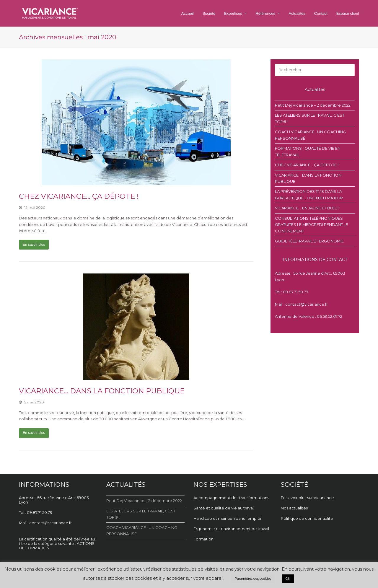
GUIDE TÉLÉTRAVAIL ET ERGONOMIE (309, 241)
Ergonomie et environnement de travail (232, 529)
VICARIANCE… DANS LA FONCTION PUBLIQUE (102, 391)
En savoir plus (34, 245)
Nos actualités (294, 508)
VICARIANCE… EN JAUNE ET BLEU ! (307, 208)
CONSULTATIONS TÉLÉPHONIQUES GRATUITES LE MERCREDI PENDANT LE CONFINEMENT (312, 225)
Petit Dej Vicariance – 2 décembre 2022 (313, 105)
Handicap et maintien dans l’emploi (228, 518)
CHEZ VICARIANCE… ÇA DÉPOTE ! (79, 196)
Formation (203, 539)
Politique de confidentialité (307, 518)
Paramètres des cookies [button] (253, 579)
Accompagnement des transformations (231, 498)
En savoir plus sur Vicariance (307, 498)
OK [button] (288, 579)
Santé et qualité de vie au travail (224, 508)
